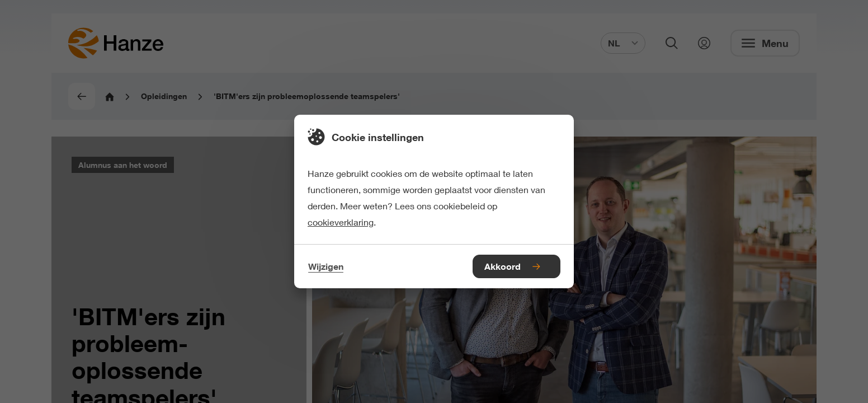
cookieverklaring (341, 222)
